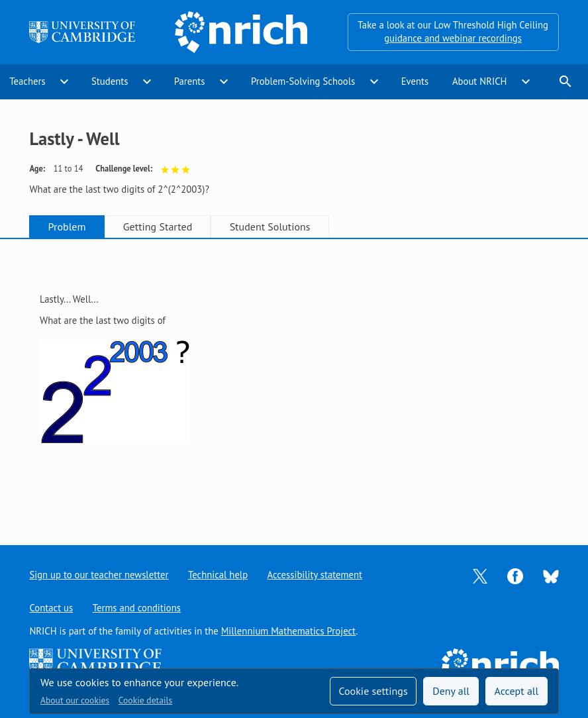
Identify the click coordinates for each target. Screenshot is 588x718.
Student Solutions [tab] (270, 227)
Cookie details (145, 700)
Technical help (218, 575)
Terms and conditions (137, 608)
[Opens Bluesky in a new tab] (551, 575)
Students (110, 81)
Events (415, 81)
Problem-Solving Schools (303, 81)
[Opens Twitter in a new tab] (480, 575)
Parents (190, 81)
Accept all (517, 691)
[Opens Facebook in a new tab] (515, 575)
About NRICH (480, 81)
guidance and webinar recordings (453, 38)
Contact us (51, 608)
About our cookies (75, 700)
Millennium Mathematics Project (289, 631)
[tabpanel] (294, 381)
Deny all (451, 691)
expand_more (64, 81)
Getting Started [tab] (158, 227)
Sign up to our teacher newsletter (99, 575)
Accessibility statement (315, 575)
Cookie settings (373, 691)
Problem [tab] (67, 227)
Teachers (27, 81)
